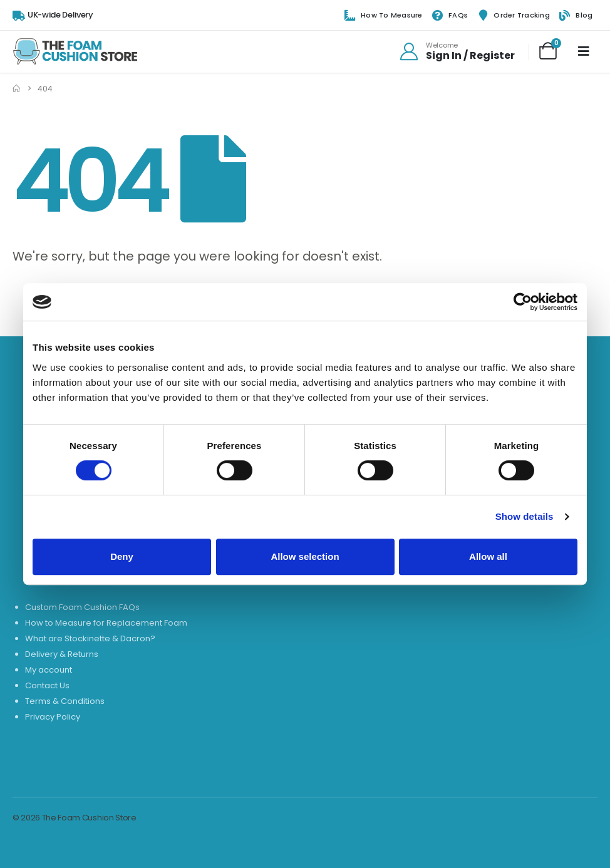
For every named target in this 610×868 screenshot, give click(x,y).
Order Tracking (514, 16)
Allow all (488, 556)
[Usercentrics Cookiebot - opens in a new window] (523, 302)
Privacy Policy (53, 717)
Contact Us (47, 685)
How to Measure (384, 16)
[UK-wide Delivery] (53, 15)
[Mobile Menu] (584, 51)
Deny (122, 556)
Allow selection (305, 556)
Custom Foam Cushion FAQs (82, 607)
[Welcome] (457, 51)
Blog (576, 16)
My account (49, 670)
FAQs (450, 16)
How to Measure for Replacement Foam (106, 623)
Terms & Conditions (65, 701)
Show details (525, 516)
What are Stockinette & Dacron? (90, 638)
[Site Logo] (75, 51)
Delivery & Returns (62, 654)
